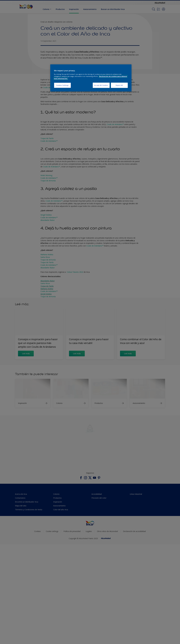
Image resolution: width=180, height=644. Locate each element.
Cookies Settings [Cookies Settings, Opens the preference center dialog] (62, 85)
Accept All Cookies (101, 85)
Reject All (119, 85)
